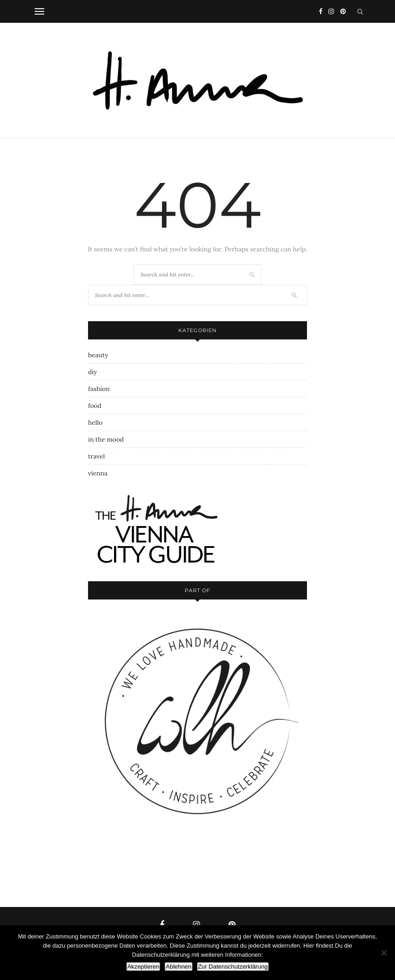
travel (96, 456)
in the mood (106, 439)
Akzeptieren (143, 967)
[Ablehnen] (384, 953)
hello (95, 422)
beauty (98, 355)
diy (93, 372)
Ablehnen (178, 967)
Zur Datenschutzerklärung (233, 967)
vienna (98, 473)
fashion (99, 389)
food (95, 406)
